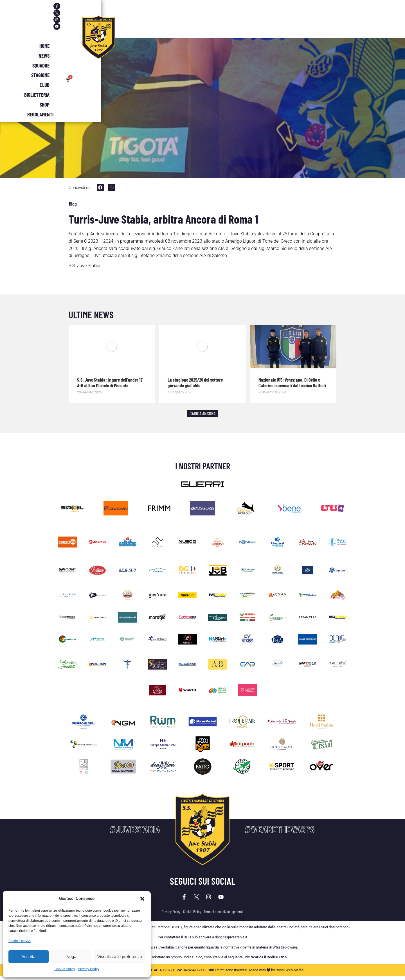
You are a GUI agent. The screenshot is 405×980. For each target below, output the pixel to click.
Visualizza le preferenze (120, 957)
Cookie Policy (65, 969)
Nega (71, 957)
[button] (142, 899)
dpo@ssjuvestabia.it (231, 941)
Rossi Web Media (290, 974)
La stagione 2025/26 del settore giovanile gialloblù (195, 383)
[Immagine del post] (112, 348)
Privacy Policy (89, 969)
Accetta (28, 957)
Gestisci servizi (20, 941)
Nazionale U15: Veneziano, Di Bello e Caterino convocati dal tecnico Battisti (292, 383)
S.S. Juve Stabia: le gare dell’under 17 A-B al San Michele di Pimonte (110, 383)
